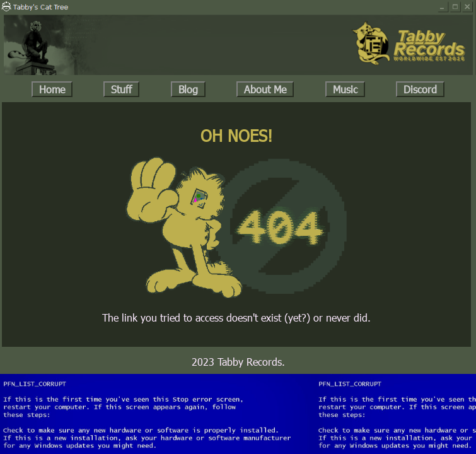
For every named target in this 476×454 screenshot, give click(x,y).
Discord (420, 89)
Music (345, 89)
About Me (265, 89)
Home (52, 89)
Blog (188, 89)
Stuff (121, 89)
